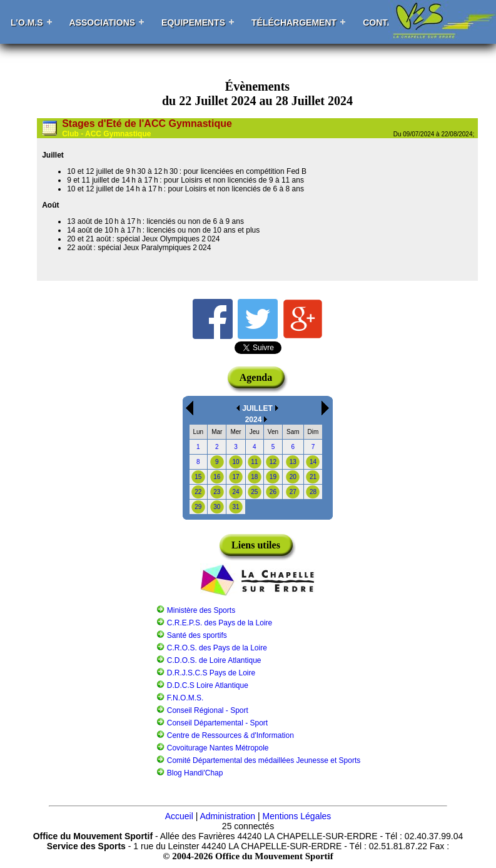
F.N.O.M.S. (185, 698)
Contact (384, 23)
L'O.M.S (27, 23)
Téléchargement (294, 23)
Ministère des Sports (201, 610)
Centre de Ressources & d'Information (230, 735)
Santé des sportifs (197, 635)
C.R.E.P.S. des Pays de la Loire (220, 623)
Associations (103, 23)
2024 (254, 420)
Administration (227, 816)
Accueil (179, 816)
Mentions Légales (297, 816)
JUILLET (257, 408)
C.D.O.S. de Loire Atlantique (214, 660)
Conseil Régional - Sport (208, 710)
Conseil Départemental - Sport (217, 723)
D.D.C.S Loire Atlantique (208, 685)
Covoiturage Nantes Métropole (218, 748)
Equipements (193, 23)
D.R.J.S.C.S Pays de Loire (211, 673)
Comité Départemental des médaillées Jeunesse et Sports (264, 760)
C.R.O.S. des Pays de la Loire (217, 648)
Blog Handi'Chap (195, 773)
